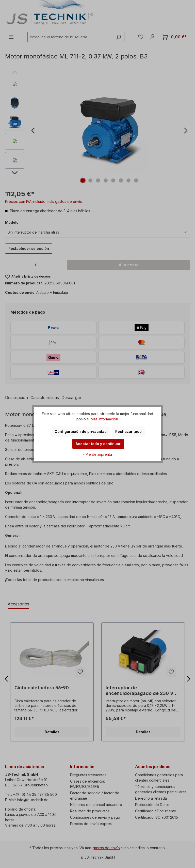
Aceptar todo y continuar (98, 444)
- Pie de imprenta (97, 454)
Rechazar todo (128, 431)
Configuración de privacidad (81, 431)
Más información (104, 419)
